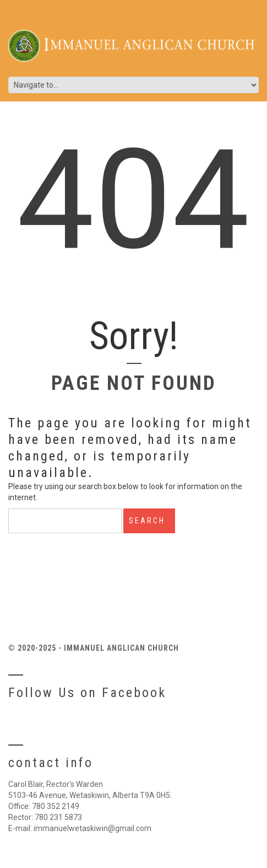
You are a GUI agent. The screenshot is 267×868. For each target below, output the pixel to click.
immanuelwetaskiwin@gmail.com (92, 828)
